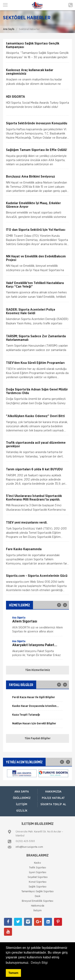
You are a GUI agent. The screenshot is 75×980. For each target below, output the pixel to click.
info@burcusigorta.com (29, 847)
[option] (37, 626)
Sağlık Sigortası (37, 887)
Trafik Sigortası (37, 868)
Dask (38, 896)
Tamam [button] (13, 973)
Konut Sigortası (38, 882)
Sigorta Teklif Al (53, 804)
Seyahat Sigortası (38, 877)
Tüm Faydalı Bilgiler (38, 738)
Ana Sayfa (9, 29)
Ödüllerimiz (22, 798)
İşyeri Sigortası (38, 872)
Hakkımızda (53, 792)
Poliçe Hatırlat (53, 798)
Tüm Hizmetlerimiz (38, 670)
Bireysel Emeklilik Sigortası (37, 901)
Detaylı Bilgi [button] (39, 963)
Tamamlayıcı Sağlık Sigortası (37, 892)
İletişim (22, 804)
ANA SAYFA (22, 792)
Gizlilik (22, 811)
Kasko (37, 863)
